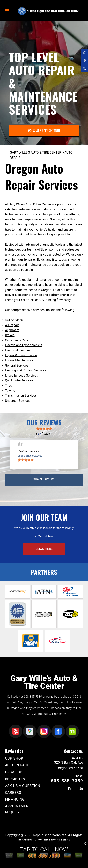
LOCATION (14, 772)
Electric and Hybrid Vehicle (24, 345)
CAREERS (13, 793)
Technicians (46, 536)
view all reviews (44, 479)
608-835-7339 (33, 697)
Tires (8, 386)
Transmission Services (21, 396)
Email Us (76, 789)
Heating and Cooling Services (26, 370)
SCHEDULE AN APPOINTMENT (44, 130)
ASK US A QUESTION (23, 786)
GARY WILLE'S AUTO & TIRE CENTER (36, 153)
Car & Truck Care (17, 340)
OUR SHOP (14, 758)
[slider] (44, 429)
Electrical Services (18, 350)
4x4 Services (14, 320)
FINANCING (15, 799)
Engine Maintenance (19, 360)
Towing (10, 391)
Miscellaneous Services (21, 375)
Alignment (12, 330)
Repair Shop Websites (50, 835)
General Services (17, 365)
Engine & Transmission (21, 355)
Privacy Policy (59, 840)
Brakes (10, 335)
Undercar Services (18, 401)
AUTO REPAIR (17, 765)
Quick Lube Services (19, 380)
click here (44, 549)
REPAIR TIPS (16, 779)
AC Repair (12, 325)
